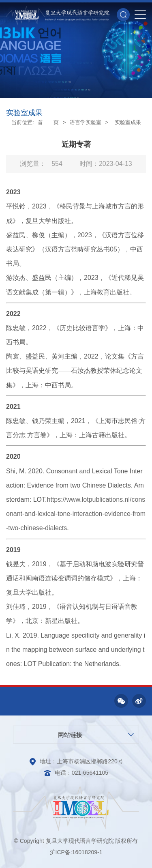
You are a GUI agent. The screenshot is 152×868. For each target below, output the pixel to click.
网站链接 (70, 735)
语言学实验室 (86, 122)
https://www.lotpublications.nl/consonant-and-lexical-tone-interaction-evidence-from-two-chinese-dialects (76, 514)
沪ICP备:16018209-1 (76, 852)
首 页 (48, 122)
